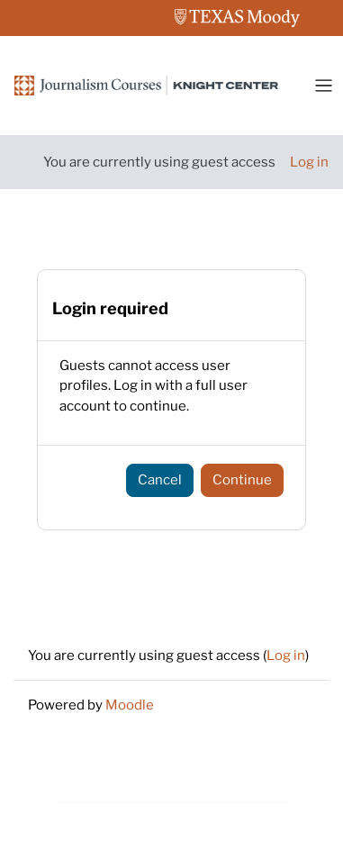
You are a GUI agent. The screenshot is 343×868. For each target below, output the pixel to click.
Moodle (130, 705)
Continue (242, 480)
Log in (309, 162)
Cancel (160, 480)
